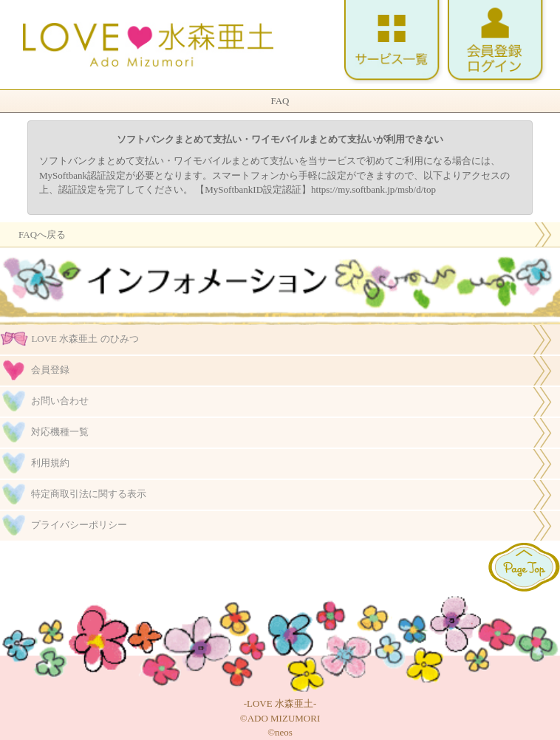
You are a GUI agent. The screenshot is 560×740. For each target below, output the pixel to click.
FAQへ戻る (42, 234)
